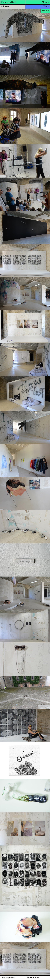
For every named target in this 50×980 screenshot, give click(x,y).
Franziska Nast (9, 2)
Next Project (33, 978)
